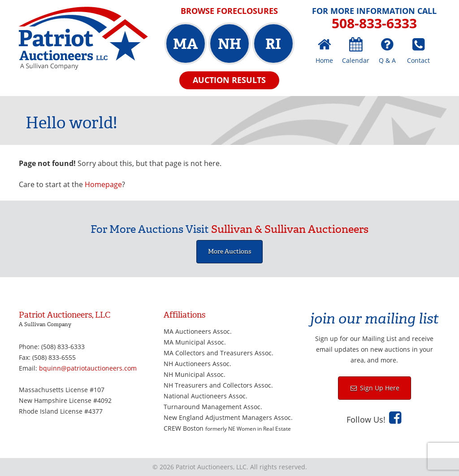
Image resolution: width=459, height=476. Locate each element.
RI (273, 44)
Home (324, 60)
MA (185, 44)
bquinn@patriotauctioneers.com (88, 368)
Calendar (356, 60)
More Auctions (229, 251)
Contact (418, 60)
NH (229, 44)
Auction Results (229, 80)
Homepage (103, 184)
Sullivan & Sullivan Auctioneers (290, 229)
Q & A (387, 60)
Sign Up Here (379, 388)
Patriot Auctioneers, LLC (83, 38)
